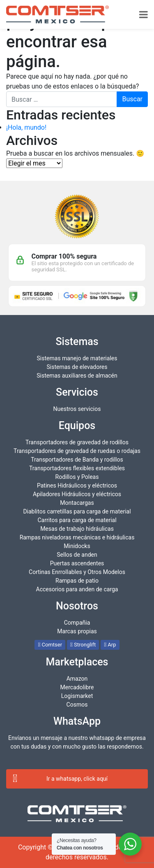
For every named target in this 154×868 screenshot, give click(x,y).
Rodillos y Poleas (77, 477)
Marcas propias (77, 631)
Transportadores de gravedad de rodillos (77, 442)
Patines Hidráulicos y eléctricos (77, 485)
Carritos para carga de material (77, 520)
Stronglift (83, 645)
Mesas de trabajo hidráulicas (77, 529)
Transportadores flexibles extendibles (77, 468)
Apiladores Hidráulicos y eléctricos (77, 494)
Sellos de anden (77, 555)
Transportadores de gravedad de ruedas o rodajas (77, 451)
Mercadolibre (77, 687)
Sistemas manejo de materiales (77, 358)
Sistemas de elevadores (77, 367)
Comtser (50, 645)
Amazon (77, 679)
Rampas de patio (77, 581)
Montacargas (77, 503)
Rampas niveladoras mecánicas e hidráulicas (77, 537)
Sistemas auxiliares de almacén (77, 376)
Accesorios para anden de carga (77, 589)
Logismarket (77, 696)
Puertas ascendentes (77, 563)
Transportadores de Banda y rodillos (77, 460)
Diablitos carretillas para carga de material (77, 511)
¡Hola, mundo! (26, 127)
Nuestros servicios (77, 409)
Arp (110, 645)
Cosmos (77, 705)
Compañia (77, 623)
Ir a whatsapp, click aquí (60, 779)
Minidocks (77, 546)
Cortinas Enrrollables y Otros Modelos (77, 572)
